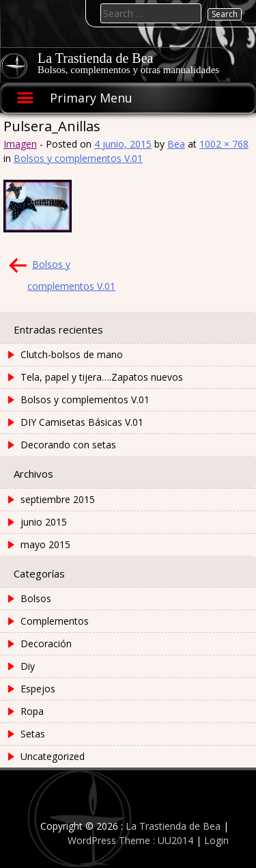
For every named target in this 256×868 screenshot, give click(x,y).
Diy (28, 666)
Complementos (55, 621)
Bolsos (36, 598)
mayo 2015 (45, 544)
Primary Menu (91, 98)
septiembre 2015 (58, 499)
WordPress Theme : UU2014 (130, 840)
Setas (33, 734)
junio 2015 (44, 522)
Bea (176, 144)
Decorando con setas (68, 445)
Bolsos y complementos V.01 (78, 158)
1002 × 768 (224, 144)
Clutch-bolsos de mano (72, 354)
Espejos (38, 689)
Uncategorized (53, 756)
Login (216, 840)
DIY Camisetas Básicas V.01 (82, 422)
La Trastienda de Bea (95, 58)
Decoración (46, 643)
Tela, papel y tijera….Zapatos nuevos (102, 377)
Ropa (32, 711)
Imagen (20, 144)
